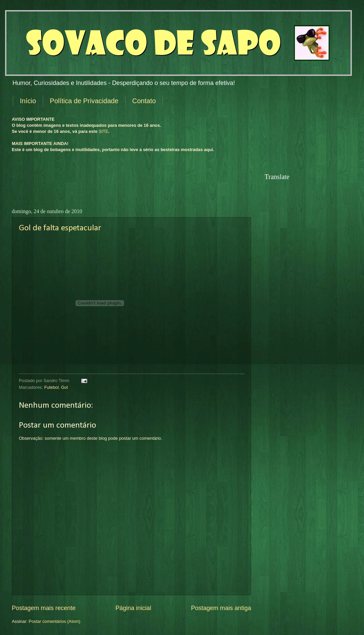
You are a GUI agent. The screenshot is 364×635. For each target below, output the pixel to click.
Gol (64, 387)
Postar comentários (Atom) (54, 621)
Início (28, 101)
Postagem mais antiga (221, 608)
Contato (144, 101)
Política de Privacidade (84, 101)
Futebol (51, 387)
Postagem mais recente (44, 608)
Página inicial (133, 608)
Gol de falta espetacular (60, 228)
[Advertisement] (168, 185)
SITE (104, 131)
